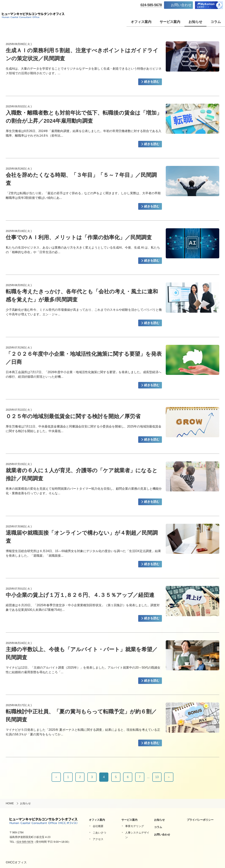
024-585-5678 (151, 5)
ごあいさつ (99, 833)
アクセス (98, 839)
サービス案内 (170, 22)
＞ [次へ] (169, 777)
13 (157, 777)
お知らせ (195, 22)
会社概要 (98, 826)
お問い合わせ (181, 5)
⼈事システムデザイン (137, 835)
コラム (216, 22)
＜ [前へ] (56, 777)
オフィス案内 (141, 22)
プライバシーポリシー (200, 820)
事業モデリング (135, 826)
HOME (10, 803)
